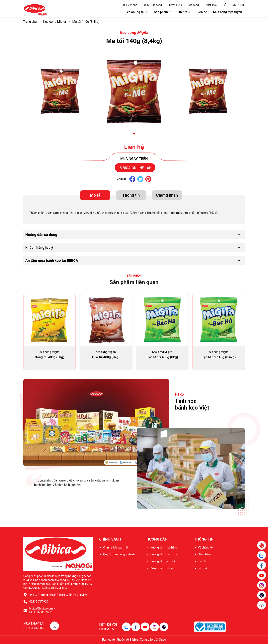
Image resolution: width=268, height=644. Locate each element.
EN (242, 5)
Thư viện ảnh (130, 5)
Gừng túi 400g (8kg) (49, 357)
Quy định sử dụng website (119, 554)
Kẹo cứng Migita (134, 32)
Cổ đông (194, 5)
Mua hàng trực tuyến (228, 12)
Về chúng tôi (136, 12)
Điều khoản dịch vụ (162, 568)
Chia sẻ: (122, 179)
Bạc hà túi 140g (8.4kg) (219, 357)
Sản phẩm (161, 12)
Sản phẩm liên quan (134, 282)
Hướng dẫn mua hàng (164, 547)
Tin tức (183, 12)
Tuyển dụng (175, 5)
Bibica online (135, 168)
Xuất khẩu (211, 5)
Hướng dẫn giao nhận (164, 561)
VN (234, 5)
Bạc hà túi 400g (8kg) (162, 357)
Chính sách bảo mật (116, 547)
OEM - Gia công (153, 5)
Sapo (162, 640)
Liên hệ (202, 12)
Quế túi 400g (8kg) (106, 357)
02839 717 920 (39, 602)
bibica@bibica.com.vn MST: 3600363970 (43, 611)
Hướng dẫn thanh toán (165, 554)
